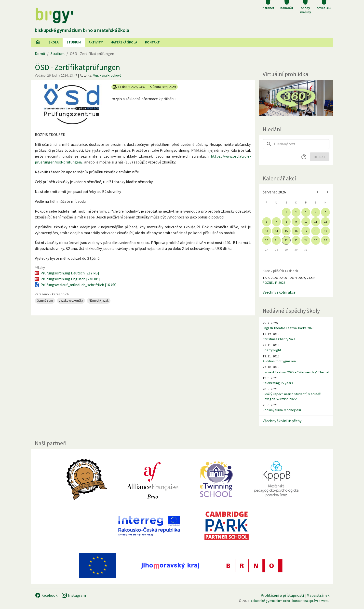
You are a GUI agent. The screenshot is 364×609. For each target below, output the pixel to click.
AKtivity (96, 42)
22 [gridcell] (286, 240)
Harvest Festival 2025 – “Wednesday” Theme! (296, 372)
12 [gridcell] (325, 222)
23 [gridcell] (296, 240)
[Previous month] (318, 192)
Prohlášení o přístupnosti (282, 595)
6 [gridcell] (267, 222)
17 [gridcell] (306, 231)
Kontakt (152, 42)
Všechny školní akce (279, 292)
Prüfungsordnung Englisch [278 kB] (67, 279)
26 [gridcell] (325, 240)
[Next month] (327, 192)
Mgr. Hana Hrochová (107, 75)
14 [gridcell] (276, 231)
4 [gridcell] (316, 212)
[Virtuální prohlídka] (296, 98)
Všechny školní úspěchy (282, 421)
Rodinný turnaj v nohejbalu (282, 410)
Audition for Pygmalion (279, 361)
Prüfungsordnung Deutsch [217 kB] (67, 273)
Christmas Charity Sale (279, 339)
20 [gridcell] (267, 240)
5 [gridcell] (325, 212)
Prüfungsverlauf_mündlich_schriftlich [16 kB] (75, 285)
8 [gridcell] (286, 222)
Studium (74, 42)
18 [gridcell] (316, 231)
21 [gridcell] (276, 240)
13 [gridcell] (267, 231)
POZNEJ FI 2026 (274, 283)
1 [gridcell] (286, 212)
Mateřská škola (124, 42)
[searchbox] (302, 144)
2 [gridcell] (296, 212)
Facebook (46, 595)
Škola (54, 42)
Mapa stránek (318, 595)
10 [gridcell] (306, 222)
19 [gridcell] (325, 231)
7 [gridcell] (276, 222)
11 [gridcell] (316, 222)
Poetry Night (272, 350)
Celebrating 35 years (278, 383)
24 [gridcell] (306, 240)
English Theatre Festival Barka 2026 (288, 328)
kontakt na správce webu (311, 601)
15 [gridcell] (286, 231)
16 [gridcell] (296, 231)
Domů (40, 54)
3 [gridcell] (306, 212)
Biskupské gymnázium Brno (270, 601)
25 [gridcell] (316, 240)
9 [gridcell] (296, 222)
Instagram (74, 595)
